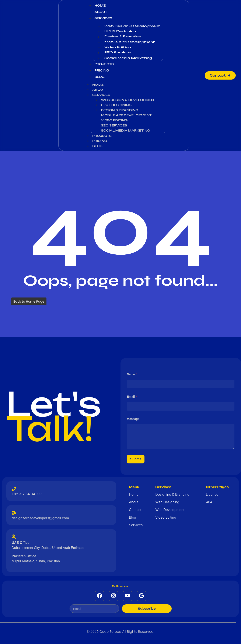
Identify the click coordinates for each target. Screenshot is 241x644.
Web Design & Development (132, 26)
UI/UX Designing (120, 31)
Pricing (102, 70)
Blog (99, 77)
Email (132, 397)
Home (100, 5)
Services (103, 18)
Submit (136, 459)
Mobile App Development (130, 42)
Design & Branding (123, 37)
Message (133, 419)
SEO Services (118, 53)
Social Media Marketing (128, 58)
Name (132, 374)
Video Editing (118, 47)
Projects (104, 64)
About (101, 12)
